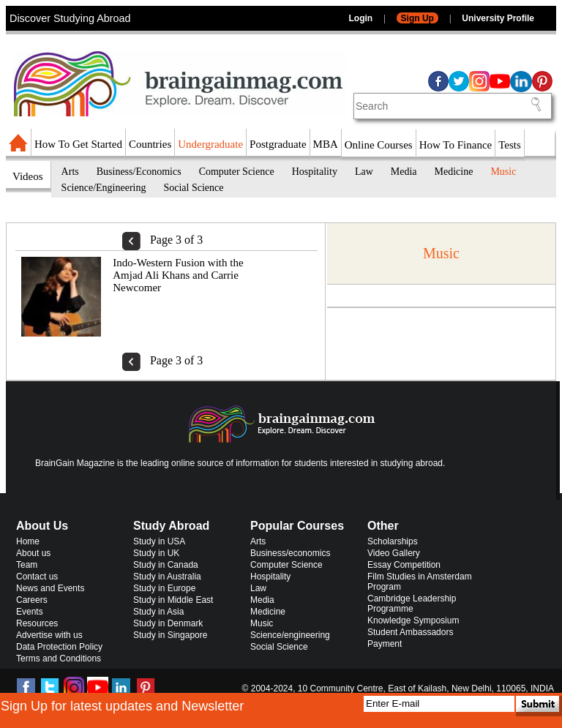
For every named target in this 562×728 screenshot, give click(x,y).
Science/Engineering (104, 188)
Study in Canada (166, 565)
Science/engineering (290, 635)
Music (503, 172)
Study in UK (156, 553)
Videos (28, 176)
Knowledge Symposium (413, 620)
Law (364, 172)
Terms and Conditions (59, 658)
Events (30, 612)
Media (404, 172)
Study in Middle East (173, 600)
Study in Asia (158, 612)
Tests (510, 145)
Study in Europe (164, 588)
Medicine (454, 172)
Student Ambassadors (410, 632)
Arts (70, 172)
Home (28, 541)
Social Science (193, 188)
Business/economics (290, 553)
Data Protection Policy (59, 647)
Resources (37, 623)
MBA (326, 144)
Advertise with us (49, 635)
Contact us (37, 577)
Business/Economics (139, 172)
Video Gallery (394, 553)
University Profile (498, 18)
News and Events (50, 588)
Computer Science (237, 172)
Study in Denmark (168, 623)
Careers (32, 600)
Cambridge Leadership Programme (412, 604)
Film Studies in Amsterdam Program (420, 582)
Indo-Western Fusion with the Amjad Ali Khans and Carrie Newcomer (178, 275)
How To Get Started (78, 144)
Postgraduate (278, 144)
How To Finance (456, 145)
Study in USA (159, 541)
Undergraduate (210, 144)
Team (27, 565)
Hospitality (315, 172)
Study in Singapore (170, 635)
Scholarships (393, 541)
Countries (150, 144)
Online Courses (379, 145)
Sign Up (417, 18)
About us (33, 553)
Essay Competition (404, 565)
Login (361, 18)
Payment (385, 644)
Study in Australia (167, 577)
